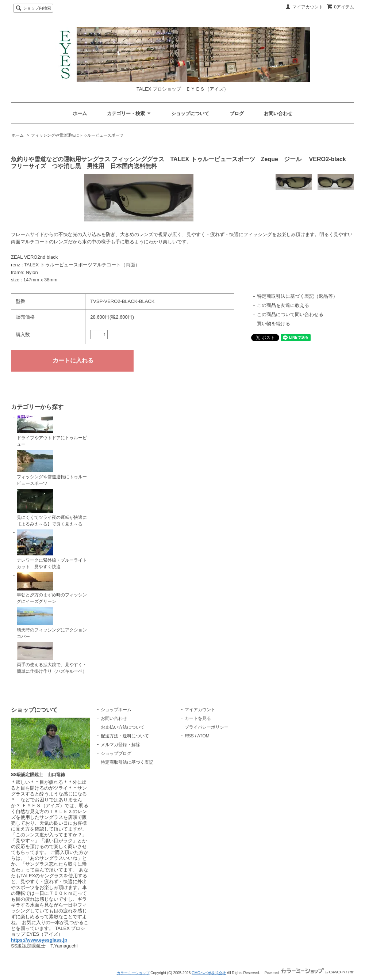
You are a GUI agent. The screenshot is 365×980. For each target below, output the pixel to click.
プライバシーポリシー (207, 727)
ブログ (237, 113)
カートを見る (198, 718)
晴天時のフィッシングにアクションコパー (52, 623)
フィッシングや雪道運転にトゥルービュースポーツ (77, 135)
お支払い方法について (123, 727)
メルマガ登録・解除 (120, 745)
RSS (189, 736)
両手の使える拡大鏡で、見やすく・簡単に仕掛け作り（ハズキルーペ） (52, 658)
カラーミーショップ (133, 973)
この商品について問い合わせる (290, 314)
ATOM (203, 736)
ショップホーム (116, 710)
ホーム (80, 113)
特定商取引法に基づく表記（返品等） (297, 296)
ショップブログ (116, 753)
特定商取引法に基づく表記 (127, 762)
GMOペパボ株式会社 (209, 973)
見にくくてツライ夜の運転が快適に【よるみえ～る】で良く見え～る (52, 508)
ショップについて (190, 113)
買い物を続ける (274, 324)
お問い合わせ (278, 113)
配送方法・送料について (125, 736)
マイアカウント (308, 7)
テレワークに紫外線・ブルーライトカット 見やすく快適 (52, 549)
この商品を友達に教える (283, 305)
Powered (309, 973)
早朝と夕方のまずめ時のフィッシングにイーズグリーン (52, 588)
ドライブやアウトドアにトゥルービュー (52, 431)
